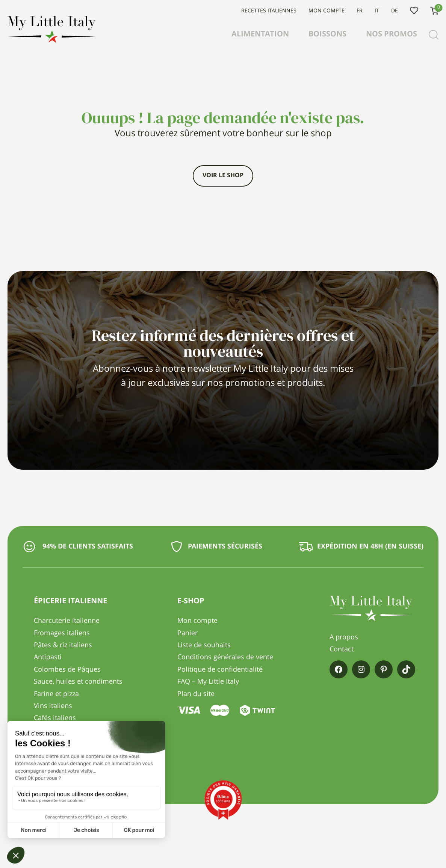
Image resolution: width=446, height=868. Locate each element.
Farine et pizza (56, 694)
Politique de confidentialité (220, 670)
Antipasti (48, 657)
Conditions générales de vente (225, 657)
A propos (344, 637)
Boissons (327, 35)
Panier (187, 633)
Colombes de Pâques (67, 670)
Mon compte (327, 11)
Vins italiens (53, 706)
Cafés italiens (55, 718)
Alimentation (260, 35)
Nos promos (392, 35)
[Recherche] (434, 35)
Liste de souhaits (414, 11)
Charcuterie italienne (67, 621)
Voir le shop (223, 176)
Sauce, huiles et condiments (78, 682)
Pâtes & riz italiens (63, 645)
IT (377, 11)
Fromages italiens (62, 633)
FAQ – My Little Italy (208, 682)
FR (360, 11)
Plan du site (196, 694)
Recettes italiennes (269, 11)
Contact (342, 649)
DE (395, 11)
